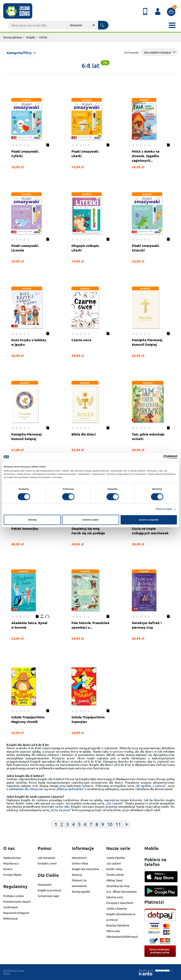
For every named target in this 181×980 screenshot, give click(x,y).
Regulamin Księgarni (16, 913)
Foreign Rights (12, 875)
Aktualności (79, 858)
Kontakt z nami (47, 863)
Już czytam (114, 803)
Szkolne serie (115, 897)
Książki (31, 37)
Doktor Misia (80, 863)
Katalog (77, 875)
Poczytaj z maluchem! (120, 903)
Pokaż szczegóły (164, 509)
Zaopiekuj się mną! (118, 886)
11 (118, 824)
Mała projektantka (70, 789)
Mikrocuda (113, 931)
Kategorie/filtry (19, 53)
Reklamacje (11, 918)
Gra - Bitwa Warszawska (121, 891)
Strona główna (13, 37)
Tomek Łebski (115, 875)
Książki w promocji (49, 890)
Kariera (8, 869)
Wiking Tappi (114, 880)
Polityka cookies (14, 896)
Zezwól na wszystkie (149, 520)
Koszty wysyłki (81, 891)
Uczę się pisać (61, 810)
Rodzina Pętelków (118, 925)
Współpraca (11, 863)
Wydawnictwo (12, 858)
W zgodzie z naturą (150, 786)
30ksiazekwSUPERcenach (122, 937)
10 (110, 824)
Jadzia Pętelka (116, 858)
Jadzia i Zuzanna (117, 908)
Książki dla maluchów (85, 869)
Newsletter (45, 885)
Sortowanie (131, 52)
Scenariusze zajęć (48, 896)
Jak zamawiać (46, 858)
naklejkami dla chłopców (26, 789)
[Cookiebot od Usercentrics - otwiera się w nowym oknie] (158, 457)
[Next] (127, 824)
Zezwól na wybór (91, 520)
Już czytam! (114, 863)
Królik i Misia (114, 869)
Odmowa (32, 520)
